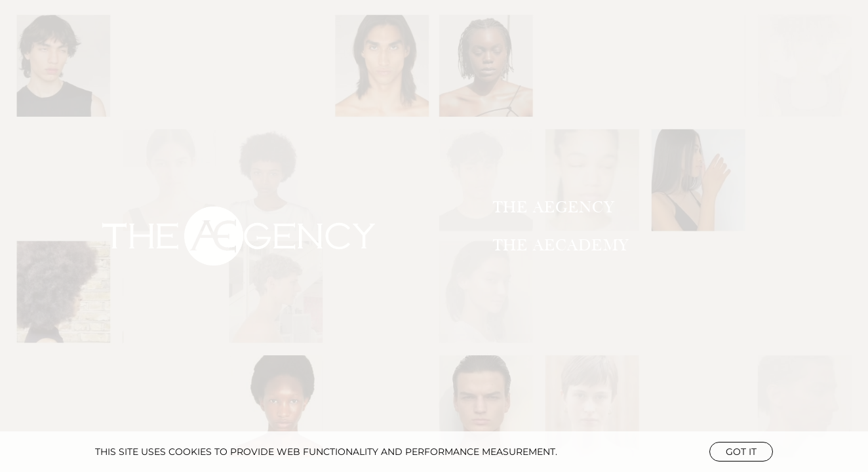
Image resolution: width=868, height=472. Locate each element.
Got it (741, 452)
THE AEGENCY (554, 207)
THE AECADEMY (561, 245)
